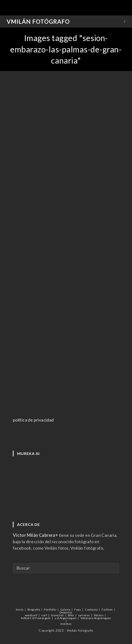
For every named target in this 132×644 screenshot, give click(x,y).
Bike (71, 615)
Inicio (20, 609)
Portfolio (50, 609)
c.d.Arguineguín (66, 618)
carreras (84, 615)
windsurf (31, 615)
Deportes (66, 612)
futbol (25, 618)
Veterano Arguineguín (96, 618)
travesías (57, 615)
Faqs (78, 609)
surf (44, 615)
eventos (66, 624)
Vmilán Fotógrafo (38, 21)
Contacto (91, 609)
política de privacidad (33, 420)
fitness (99, 615)
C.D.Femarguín (40, 618)
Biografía (34, 609)
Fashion (107, 609)
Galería (65, 609)
